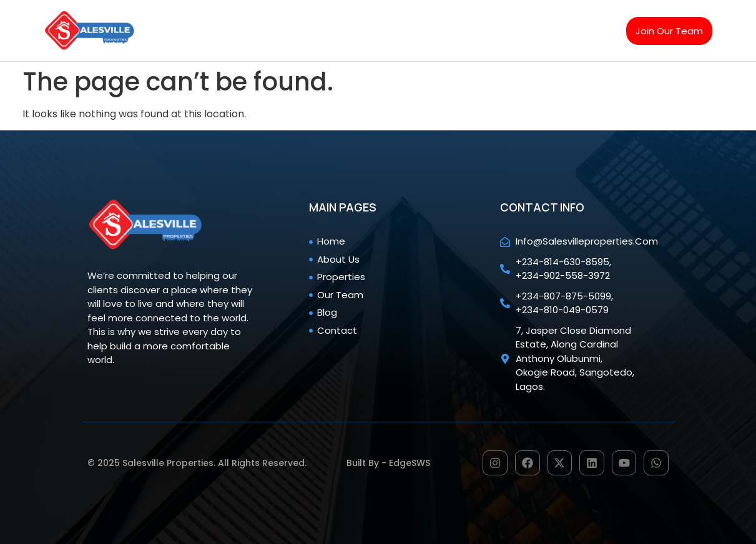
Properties (359, 16)
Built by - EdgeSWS (388, 463)
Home (238, 16)
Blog (494, 16)
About (293, 16)
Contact (244, 45)
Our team (434, 16)
